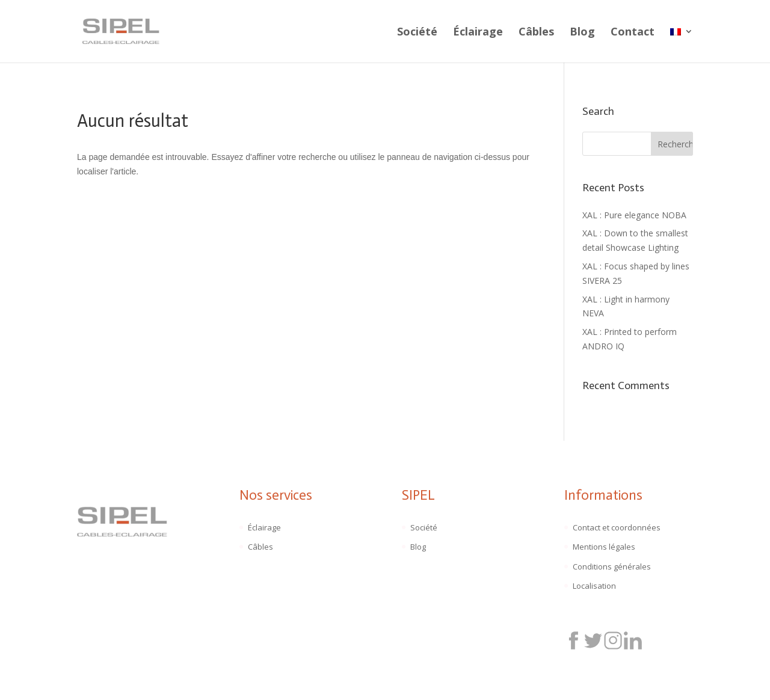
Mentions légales (604, 547)
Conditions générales (612, 566)
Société (417, 33)
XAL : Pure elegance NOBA (634, 215)
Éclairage (478, 33)
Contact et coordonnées (617, 527)
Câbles (536, 33)
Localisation (594, 586)
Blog (582, 33)
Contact (633, 33)
